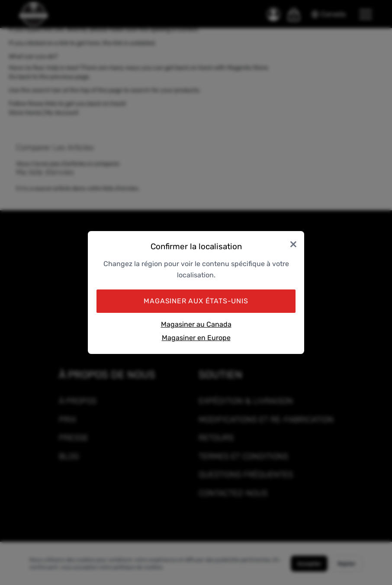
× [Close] (293, 243)
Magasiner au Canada (196, 324)
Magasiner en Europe (196, 338)
